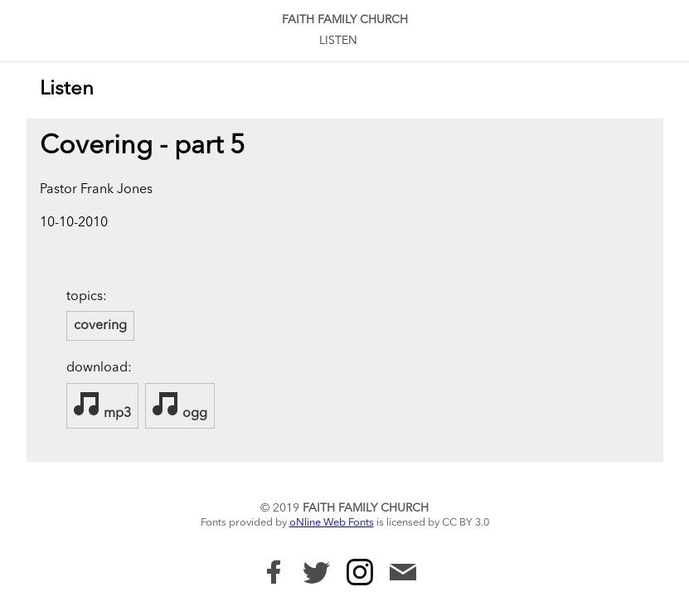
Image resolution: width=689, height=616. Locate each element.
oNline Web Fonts (332, 523)
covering (100, 326)
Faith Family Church (345, 20)
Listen (338, 41)
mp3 (102, 405)
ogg (180, 405)
